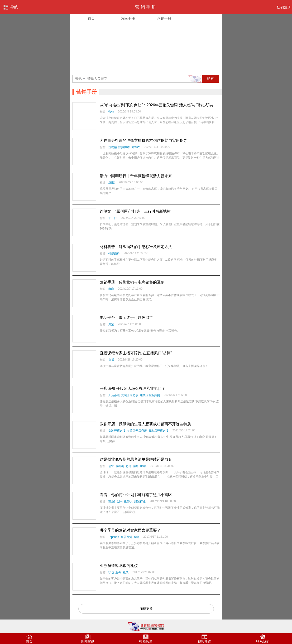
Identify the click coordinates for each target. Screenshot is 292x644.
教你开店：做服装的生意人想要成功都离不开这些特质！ (147, 424)
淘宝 (111, 324)
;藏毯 (112, 183)
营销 (111, 112)
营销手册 (164, 19)
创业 (111, 466)
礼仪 (126, 572)
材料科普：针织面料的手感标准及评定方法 (136, 247)
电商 (111, 289)
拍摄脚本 (124, 147)
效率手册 (128, 19)
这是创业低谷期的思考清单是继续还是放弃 (136, 459)
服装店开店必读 (158, 431)
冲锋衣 (136, 147)
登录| (280, 7)
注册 (287, 7)
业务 (118, 572)
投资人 (128, 502)
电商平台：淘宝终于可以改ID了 (126, 318)
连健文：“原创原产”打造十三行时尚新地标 (135, 211)
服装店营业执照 (150, 395)
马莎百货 (126, 537)
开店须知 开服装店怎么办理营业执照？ (133, 388)
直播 (111, 360)
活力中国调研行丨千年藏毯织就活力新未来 (136, 176)
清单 (136, 466)
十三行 (113, 218)
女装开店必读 (130, 395)
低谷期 (120, 466)
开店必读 (114, 395)
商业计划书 (115, 502)
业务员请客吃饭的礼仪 (119, 566)
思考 (129, 466)
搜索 (211, 78)
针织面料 (114, 254)
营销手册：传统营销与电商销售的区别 (132, 282)
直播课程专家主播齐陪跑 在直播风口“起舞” (136, 353)
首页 (91, 19)
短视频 (113, 147)
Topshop (114, 537)
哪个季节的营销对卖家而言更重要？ (130, 530)
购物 (136, 537)
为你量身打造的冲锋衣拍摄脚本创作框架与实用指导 (144, 140)
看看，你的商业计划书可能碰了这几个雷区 (136, 495)
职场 (111, 572)
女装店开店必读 (137, 431)
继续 (143, 466)
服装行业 (140, 502)
